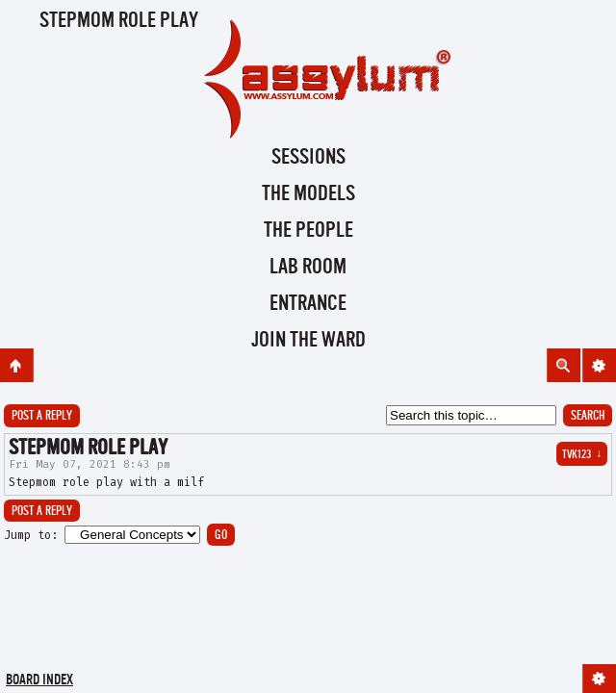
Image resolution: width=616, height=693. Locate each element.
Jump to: (31, 535)
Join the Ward (308, 341)
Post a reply (42, 416)
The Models (308, 194)
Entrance (308, 304)
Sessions (308, 158)
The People (308, 231)
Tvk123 (582, 455)
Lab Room (308, 268)
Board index (39, 681)
